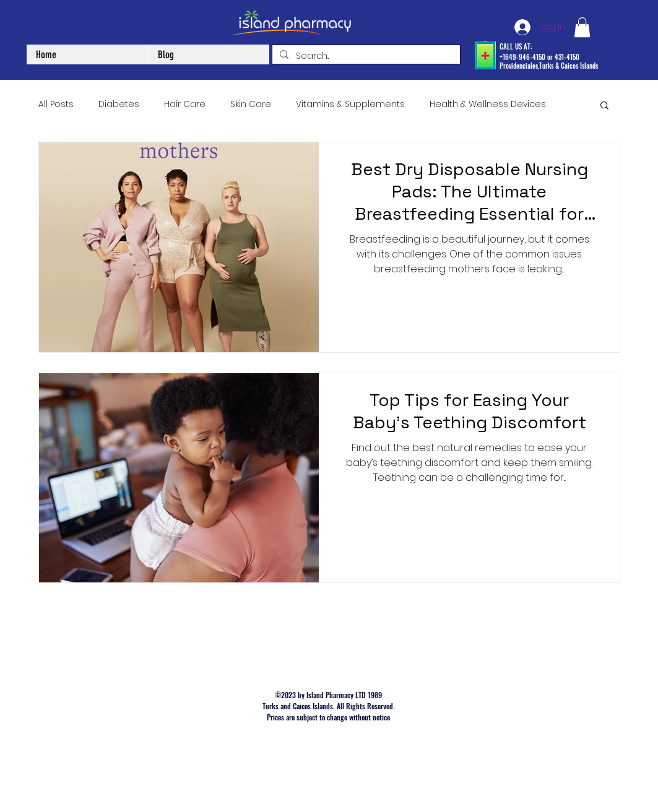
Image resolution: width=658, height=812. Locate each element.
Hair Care (185, 104)
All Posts (56, 104)
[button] (582, 27)
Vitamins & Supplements (350, 104)
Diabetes (119, 104)
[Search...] (365, 56)
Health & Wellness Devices (488, 104)
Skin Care (251, 104)
